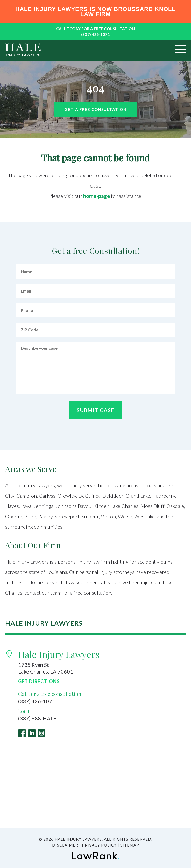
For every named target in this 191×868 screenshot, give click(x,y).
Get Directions (39, 681)
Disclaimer (65, 845)
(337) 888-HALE (37, 718)
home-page (97, 196)
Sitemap (130, 845)
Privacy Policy (99, 845)
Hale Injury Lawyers (59, 654)
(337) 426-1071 (95, 34)
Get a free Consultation (96, 109)
